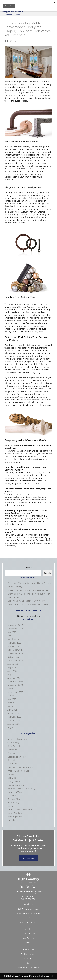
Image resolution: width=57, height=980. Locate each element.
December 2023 (15, 682)
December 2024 (15, 650)
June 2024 (12, 671)
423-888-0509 (30, 899)
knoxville (12, 778)
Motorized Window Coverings (22, 789)
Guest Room (13, 764)
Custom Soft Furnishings (28, 922)
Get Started (28, 858)
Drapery (11, 753)
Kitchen (11, 774)
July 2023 (12, 699)
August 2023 (13, 696)
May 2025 (12, 636)
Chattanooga (14, 743)
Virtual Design (14, 820)
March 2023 (13, 713)
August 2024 (14, 664)
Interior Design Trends (18, 771)
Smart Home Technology (20, 810)
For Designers (28, 959)
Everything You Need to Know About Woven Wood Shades (29, 596)
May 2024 (12, 675)
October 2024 (14, 657)
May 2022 (12, 728)
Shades (11, 806)
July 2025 (12, 632)
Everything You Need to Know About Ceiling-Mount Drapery (29, 585)
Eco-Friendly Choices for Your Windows (26, 601)
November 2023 (15, 685)
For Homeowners (29, 954)
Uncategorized (15, 817)
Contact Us (29, 943)
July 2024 (12, 668)
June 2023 (12, 703)
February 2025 (14, 643)
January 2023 (14, 720)
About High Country (17, 739)
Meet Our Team (28, 934)
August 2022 (13, 724)
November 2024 (15, 653)
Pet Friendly (13, 803)
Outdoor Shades (15, 799)
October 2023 (14, 689)
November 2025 (15, 625)
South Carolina (15, 813)
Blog (28, 963)
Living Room (14, 781)
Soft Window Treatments (28, 909)
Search (28, 567)
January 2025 (14, 646)
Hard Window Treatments (20, 767)
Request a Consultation (28, 967)
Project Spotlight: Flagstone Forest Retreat (28, 590)
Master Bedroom (16, 785)
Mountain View (15, 792)
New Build (12, 796)
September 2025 (15, 629)
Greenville (12, 760)
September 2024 (15, 661)
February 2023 (14, 717)
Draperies (12, 750)
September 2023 (15, 692)
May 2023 (12, 706)
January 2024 (14, 678)
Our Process (29, 938)
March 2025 (13, 639)
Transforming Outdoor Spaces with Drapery (28, 604)
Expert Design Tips (16, 757)
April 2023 (12, 710)
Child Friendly (14, 746)
